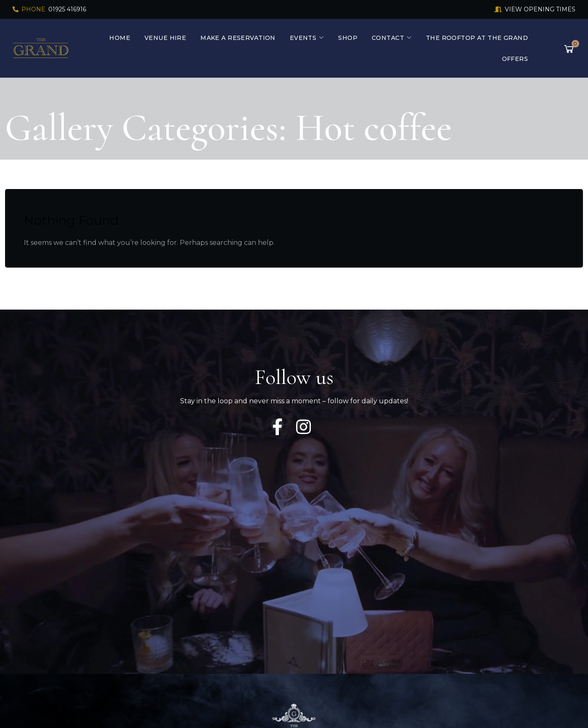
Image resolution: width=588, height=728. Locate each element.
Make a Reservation (238, 38)
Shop (348, 38)
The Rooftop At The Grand (477, 38)
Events (303, 38)
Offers (515, 59)
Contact (388, 38)
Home (120, 38)
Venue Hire (165, 38)
